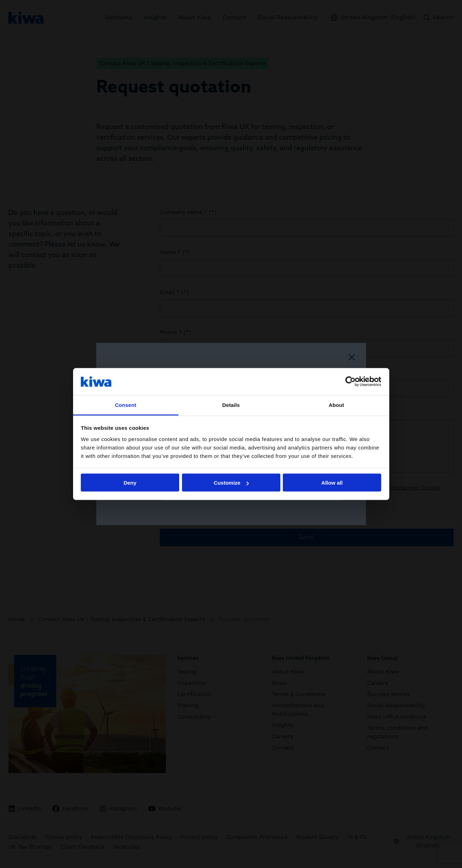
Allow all (332, 483)
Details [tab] (231, 405)
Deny (130, 483)
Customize (231, 483)
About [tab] (337, 405)
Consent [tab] (126, 405)
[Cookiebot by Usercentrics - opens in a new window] (350, 382)
